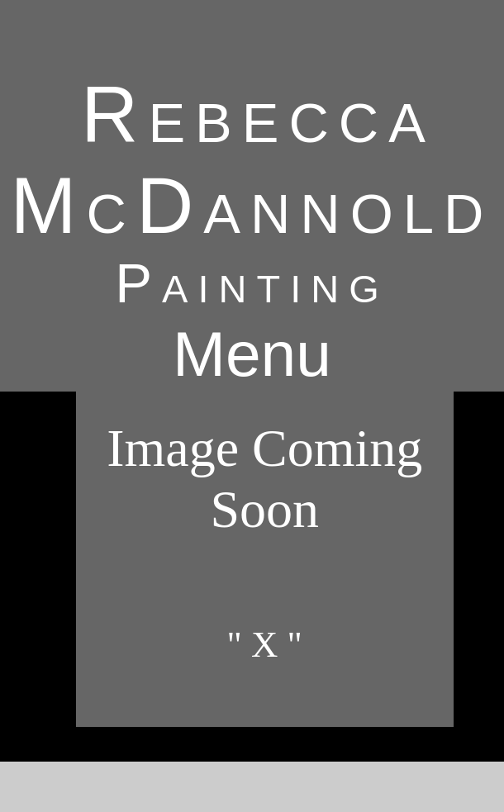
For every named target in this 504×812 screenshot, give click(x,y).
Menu (252, 354)
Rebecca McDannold (252, 160)
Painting (252, 283)
